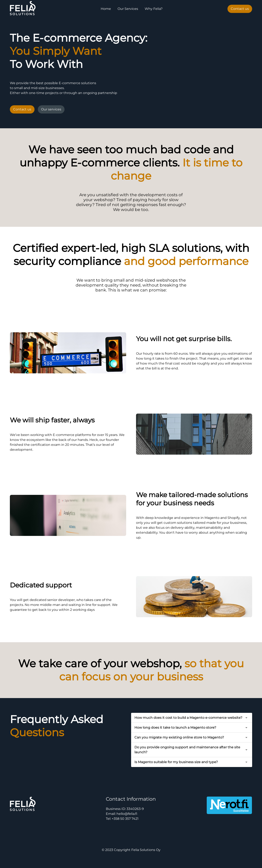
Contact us (240, 9)
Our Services (128, 9)
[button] (192, 718)
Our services (51, 109)
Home (106, 9)
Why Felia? (154, 9)
